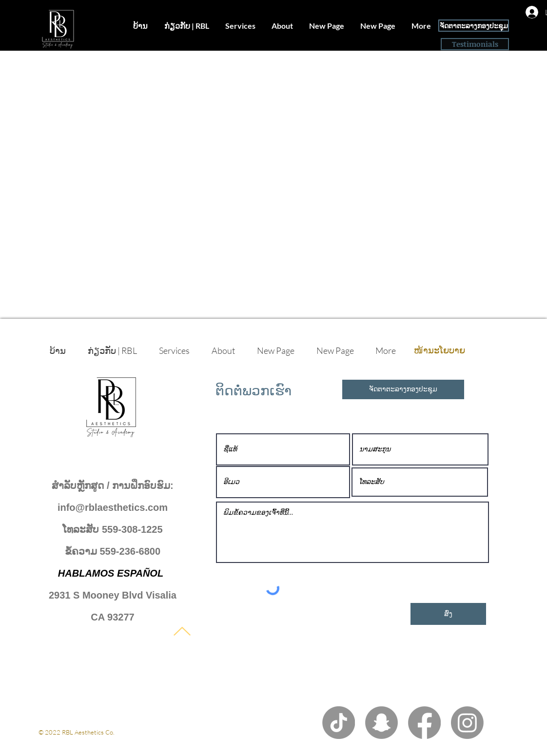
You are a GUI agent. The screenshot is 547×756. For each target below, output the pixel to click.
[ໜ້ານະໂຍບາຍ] (439, 350)
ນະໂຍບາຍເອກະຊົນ (63, 741)
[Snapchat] (381, 723)
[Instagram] (467, 723)
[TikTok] (339, 723)
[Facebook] (424, 723)
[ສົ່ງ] (448, 614)
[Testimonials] (475, 44)
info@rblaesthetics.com (113, 507)
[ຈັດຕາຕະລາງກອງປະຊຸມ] (474, 26)
